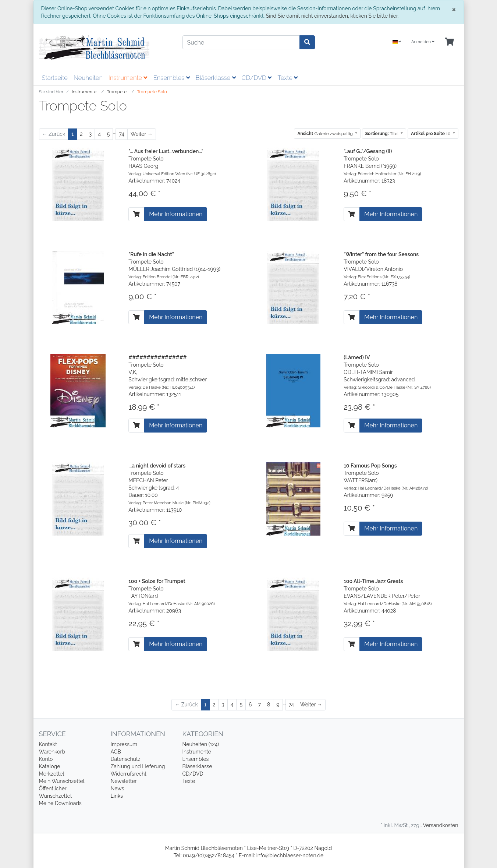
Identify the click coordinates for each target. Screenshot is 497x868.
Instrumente (128, 78)
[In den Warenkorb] (136, 214)
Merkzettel (52, 774)
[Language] (397, 42)
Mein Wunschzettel (62, 781)
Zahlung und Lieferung (138, 766)
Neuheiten (88, 78)
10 (431, 134)
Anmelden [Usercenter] (423, 42)
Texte (287, 78)
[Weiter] (142, 134)
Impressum (124, 744)
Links (117, 796)
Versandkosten (440, 825)
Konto (46, 759)
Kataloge (50, 766)
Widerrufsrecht (129, 774)
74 (121, 134)
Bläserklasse (216, 78)
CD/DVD (257, 78)
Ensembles (171, 78)
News (118, 788)
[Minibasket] (449, 42)
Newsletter (124, 781)
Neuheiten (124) (201, 744)
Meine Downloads (60, 803)
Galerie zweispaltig (326, 134)
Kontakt (48, 744)
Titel (383, 134)
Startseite (55, 78)
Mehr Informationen (176, 214)
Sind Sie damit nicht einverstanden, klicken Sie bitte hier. (332, 16)
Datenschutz (126, 759)
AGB (116, 752)
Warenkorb (52, 752)
